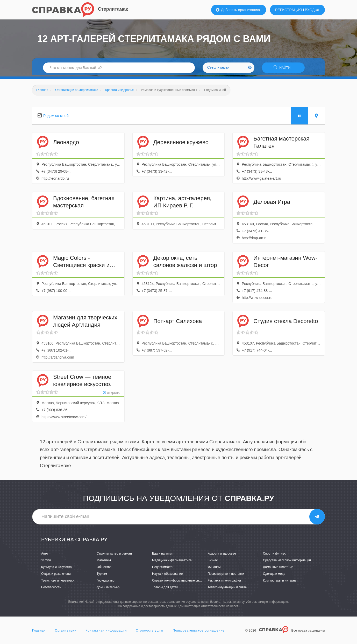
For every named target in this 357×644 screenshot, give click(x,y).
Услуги (46, 562)
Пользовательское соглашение (199, 632)
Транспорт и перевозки (58, 582)
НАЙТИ (283, 69)
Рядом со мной (56, 117)
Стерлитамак (113, 9)
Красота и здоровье (222, 555)
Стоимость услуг (150, 632)
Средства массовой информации (287, 562)
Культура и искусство (56, 569)
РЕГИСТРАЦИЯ (288, 10)
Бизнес (213, 562)
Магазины (104, 562)
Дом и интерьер (108, 589)
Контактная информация (106, 632)
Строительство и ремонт (114, 555)
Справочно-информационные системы (180, 582)
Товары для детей (165, 589)
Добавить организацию (238, 10)
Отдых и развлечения (57, 576)
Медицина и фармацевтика (172, 562)
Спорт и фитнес (274, 555)
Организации (66, 632)
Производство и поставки (226, 576)
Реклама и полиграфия (224, 582)
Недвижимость (163, 569)
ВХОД (312, 10)
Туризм (102, 576)
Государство (106, 582)
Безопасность (51, 589)
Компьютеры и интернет (280, 582)
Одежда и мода (274, 576)
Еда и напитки (162, 555)
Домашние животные (278, 569)
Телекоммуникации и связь (227, 589)
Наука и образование (167, 576)
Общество (104, 569)
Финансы (214, 569)
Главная (39, 632)
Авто (45, 555)
